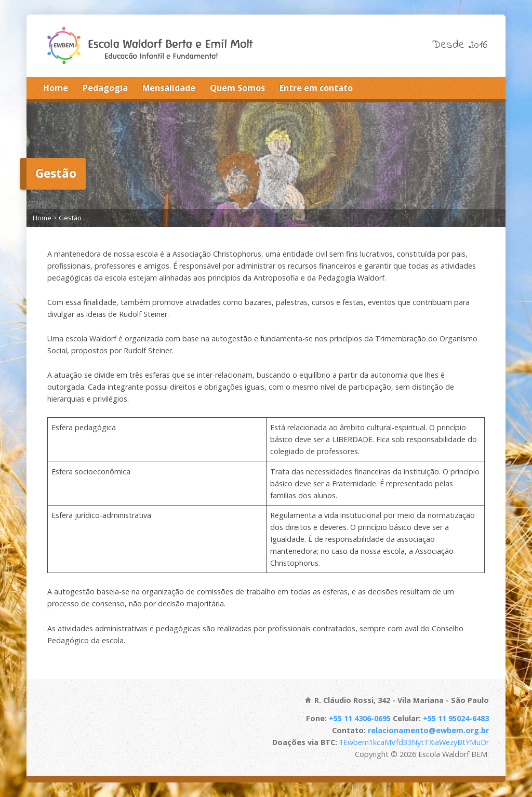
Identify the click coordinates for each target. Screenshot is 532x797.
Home (56, 88)
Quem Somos (237, 88)
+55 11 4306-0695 (360, 718)
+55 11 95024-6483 (456, 718)
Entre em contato (316, 88)
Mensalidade (169, 88)
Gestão (70, 218)
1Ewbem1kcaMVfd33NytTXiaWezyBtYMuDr (414, 742)
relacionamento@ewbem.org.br (428, 730)
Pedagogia (105, 88)
